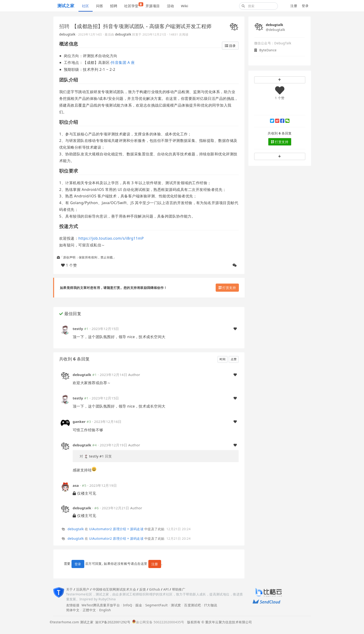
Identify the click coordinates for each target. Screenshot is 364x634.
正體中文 (89, 610)
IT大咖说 (211, 605)
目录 (230, 46)
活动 (171, 6)
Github (154, 589)
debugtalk (67, 34)
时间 (223, 359)
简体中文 (73, 610)
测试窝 (176, 605)
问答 (100, 6)
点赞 (234, 359)
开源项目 (153, 6)
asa (76, 485)
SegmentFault (156, 605)
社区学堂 (133, 5)
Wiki (184, 6)
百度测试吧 (192, 605)
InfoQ (128, 605)
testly (78, 329)
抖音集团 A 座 (123, 62)
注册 (294, 6)
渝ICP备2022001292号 (112, 622)
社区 (86, 6)
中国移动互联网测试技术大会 (114, 589)
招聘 (114, 6)
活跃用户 (83, 589)
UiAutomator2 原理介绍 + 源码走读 (116, 529)
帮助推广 (179, 589)
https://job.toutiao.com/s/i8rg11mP (111, 238)
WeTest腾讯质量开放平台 (101, 605)
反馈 (143, 589)
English (105, 610)
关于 (70, 589)
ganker (79, 422)
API (166, 589)
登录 (305, 6)
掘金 (139, 605)
